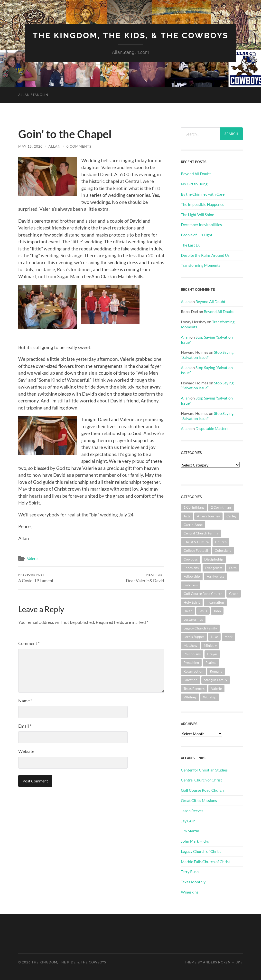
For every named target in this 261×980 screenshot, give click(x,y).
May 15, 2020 (30, 146)
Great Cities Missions (199, 800)
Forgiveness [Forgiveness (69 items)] (215, 576)
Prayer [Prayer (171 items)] (212, 654)
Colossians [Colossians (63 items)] (223, 550)
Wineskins (190, 892)
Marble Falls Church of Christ (205, 861)
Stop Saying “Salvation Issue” (207, 355)
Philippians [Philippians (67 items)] (192, 654)
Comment (29, 643)
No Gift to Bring (194, 184)
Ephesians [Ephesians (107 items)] (191, 568)
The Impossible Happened (203, 204)
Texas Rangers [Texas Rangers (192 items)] (194, 689)
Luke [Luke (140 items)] (214, 637)
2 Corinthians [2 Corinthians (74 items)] (221, 507)
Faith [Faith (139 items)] (233, 568)
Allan (55, 146)
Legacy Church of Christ (201, 851)
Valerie (33, 559)
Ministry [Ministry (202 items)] (210, 645)
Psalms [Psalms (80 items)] (211, 662)
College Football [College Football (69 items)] (196, 550)
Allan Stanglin (33, 95)
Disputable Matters (212, 428)
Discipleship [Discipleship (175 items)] (214, 559)
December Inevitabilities (201, 224)
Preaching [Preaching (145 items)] (191, 662)
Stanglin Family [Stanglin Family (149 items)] (216, 680)
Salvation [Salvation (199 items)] (191, 680)
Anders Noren (217, 962)
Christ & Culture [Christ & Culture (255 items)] (196, 542)
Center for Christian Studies (204, 770)
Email (25, 726)
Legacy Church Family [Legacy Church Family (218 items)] (200, 628)
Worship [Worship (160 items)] (210, 697)
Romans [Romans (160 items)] (216, 671)
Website (26, 751)
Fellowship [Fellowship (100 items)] (192, 576)
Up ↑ (239, 962)
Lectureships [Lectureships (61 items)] (193, 619)
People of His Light (197, 235)
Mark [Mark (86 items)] (228, 637)
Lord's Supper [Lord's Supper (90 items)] (194, 637)
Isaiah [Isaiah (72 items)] (188, 611)
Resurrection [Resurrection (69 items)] (193, 671)
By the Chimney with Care (203, 194)
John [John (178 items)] (217, 611)
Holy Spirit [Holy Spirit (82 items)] (192, 602)
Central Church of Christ (201, 780)
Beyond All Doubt (196, 174)
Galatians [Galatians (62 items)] (191, 585)
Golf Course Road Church (202, 790)
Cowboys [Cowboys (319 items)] (191, 559)
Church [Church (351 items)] (221, 542)
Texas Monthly (193, 882)
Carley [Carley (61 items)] (231, 516)
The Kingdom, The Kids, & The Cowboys (131, 35)
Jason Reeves (192, 811)
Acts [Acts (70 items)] (187, 516)
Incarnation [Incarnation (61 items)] (215, 602)
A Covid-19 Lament (36, 578)
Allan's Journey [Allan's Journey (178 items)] (208, 516)
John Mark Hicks (195, 841)
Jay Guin (188, 821)
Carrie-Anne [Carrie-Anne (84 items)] (193, 525)
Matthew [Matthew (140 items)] (190, 645)
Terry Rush (190, 871)
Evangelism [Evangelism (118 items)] (214, 568)
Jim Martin (190, 831)
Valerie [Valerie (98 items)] (216, 689)
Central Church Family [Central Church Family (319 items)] (201, 533)
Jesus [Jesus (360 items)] (203, 611)
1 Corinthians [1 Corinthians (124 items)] (194, 507)
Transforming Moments (201, 265)
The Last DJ (191, 245)
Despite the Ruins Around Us (205, 255)
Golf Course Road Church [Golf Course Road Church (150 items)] (203, 594)
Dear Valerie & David (145, 578)
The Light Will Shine (197, 214)
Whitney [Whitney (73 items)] (190, 697)
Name (25, 701)
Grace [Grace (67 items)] (234, 594)
